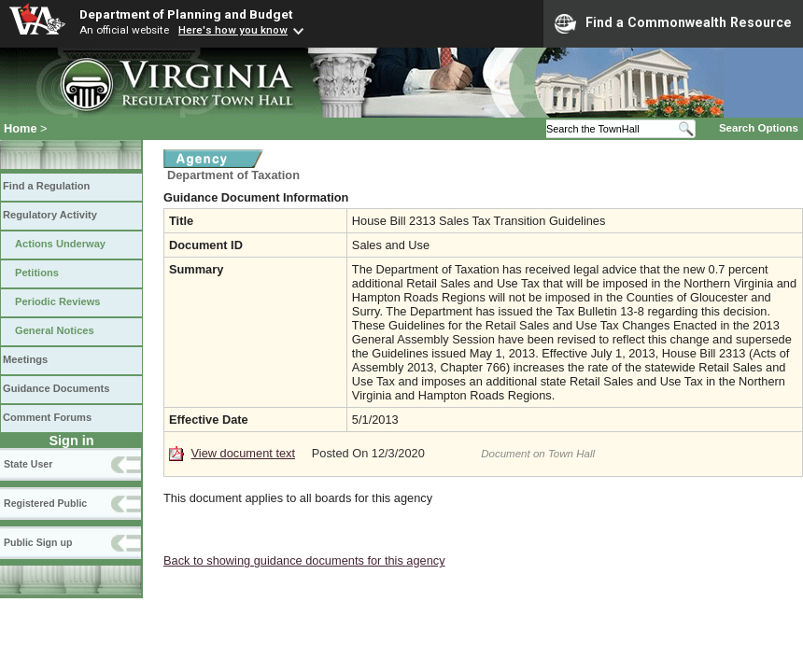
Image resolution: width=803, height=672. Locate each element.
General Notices (55, 330)
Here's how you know (233, 30)
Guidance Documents (56, 388)
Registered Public (45, 503)
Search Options (759, 128)
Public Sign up (38, 542)
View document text (243, 453)
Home (21, 128)
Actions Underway (60, 244)
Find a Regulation (46, 186)
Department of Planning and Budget (186, 14)
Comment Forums (47, 417)
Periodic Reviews (58, 301)
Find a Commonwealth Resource (673, 23)
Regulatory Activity (50, 215)
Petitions (37, 273)
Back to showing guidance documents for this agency (304, 560)
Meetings (25, 359)
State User (28, 464)
